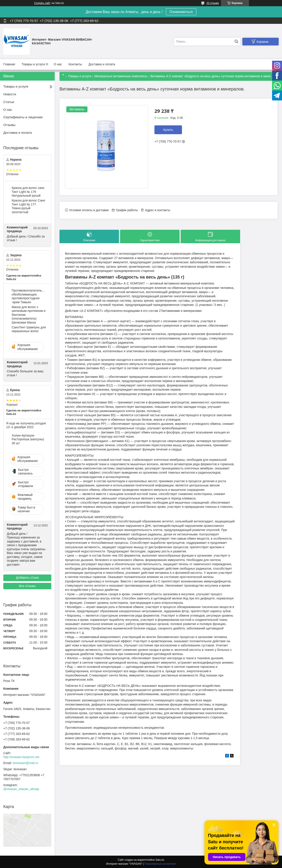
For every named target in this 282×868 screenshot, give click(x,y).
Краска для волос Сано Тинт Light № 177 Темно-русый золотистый (28, 206)
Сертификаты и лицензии (23, 117)
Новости (10, 94)
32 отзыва (213, 3)
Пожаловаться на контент (160, 864)
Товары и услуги (33, 64)
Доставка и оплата (102, 64)
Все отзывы (27, 586)
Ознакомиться (181, 12)
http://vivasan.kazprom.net (21, 757)
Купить (168, 130)
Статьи (9, 102)
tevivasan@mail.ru (25, 763)
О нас (58, 64)
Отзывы (9, 125)
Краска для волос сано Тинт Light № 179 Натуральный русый (28, 192)
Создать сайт (42, 3)
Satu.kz (160, 860)
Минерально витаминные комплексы (121, 76)
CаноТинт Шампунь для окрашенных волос (29, 329)
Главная (9, 64)
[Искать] (236, 42)
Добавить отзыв (27, 578)
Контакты (75, 64)
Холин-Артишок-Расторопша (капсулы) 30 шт (28, 439)
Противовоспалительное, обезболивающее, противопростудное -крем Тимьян (29, 296)
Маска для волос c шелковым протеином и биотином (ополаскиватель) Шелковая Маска (29, 315)
